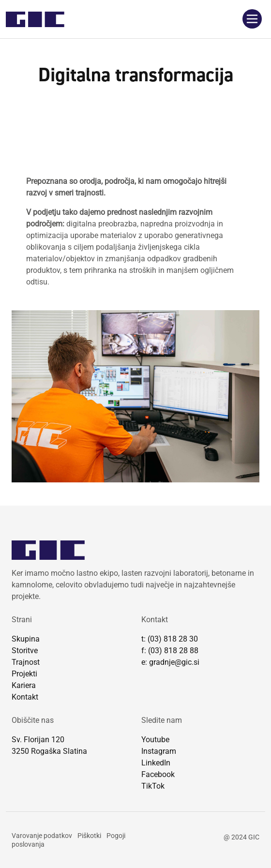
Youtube (155, 740)
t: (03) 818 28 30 (170, 639)
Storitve (25, 651)
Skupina (26, 639)
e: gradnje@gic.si (170, 662)
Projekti (24, 674)
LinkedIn (156, 763)
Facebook (158, 774)
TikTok (153, 786)
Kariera (24, 685)
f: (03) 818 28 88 (170, 651)
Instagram (159, 751)
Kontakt (25, 697)
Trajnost (26, 662)
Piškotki (89, 836)
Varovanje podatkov (42, 836)
